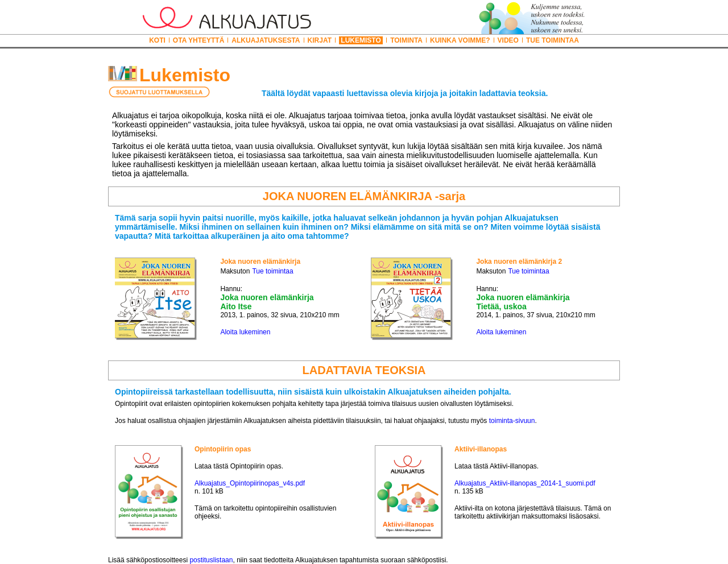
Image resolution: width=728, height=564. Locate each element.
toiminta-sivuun (512, 421)
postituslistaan (211, 560)
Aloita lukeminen (245, 332)
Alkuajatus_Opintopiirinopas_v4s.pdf (250, 483)
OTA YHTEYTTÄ (198, 40)
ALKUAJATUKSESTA (266, 40)
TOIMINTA (406, 40)
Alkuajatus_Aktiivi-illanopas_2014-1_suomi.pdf (525, 483)
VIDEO (508, 40)
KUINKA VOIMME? (460, 40)
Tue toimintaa (272, 271)
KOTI (157, 40)
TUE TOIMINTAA (553, 40)
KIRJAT (320, 40)
